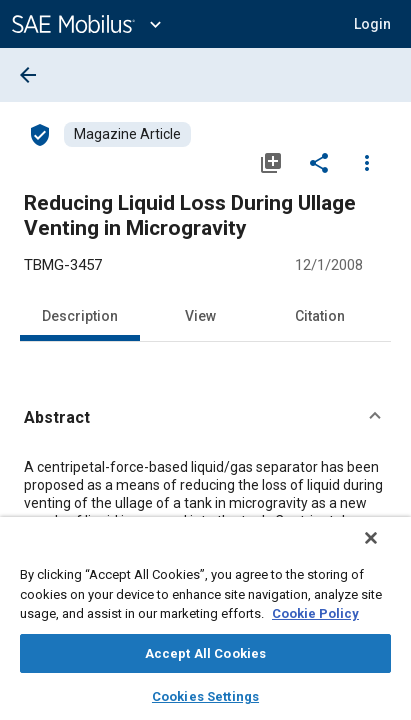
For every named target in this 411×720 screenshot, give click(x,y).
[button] (205, 418)
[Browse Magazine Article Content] (127, 134)
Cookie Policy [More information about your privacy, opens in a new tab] (315, 613)
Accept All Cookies (205, 653)
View (200, 316)
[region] (205, 625)
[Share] (319, 162)
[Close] (385, 551)
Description (80, 316)
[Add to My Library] (271, 162)
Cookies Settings (205, 696)
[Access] (40, 134)
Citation (320, 316)
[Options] (367, 162)
